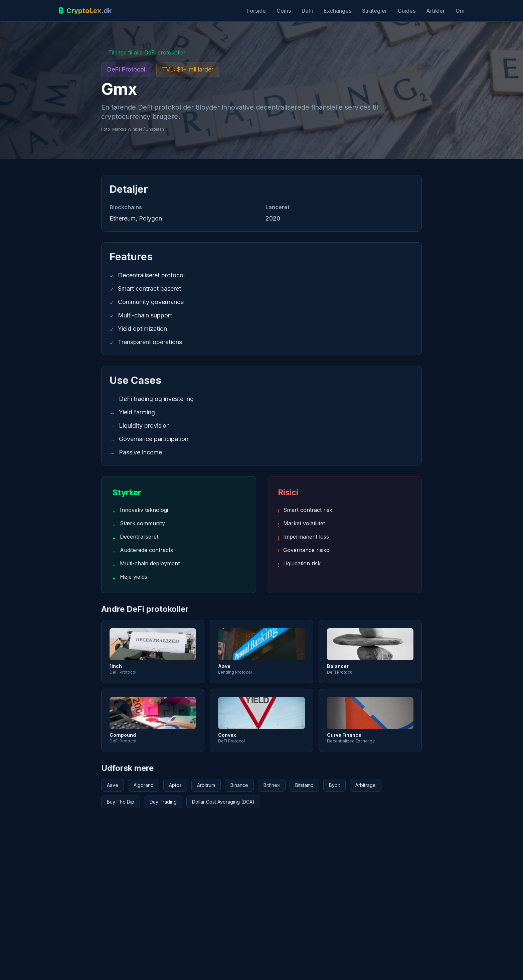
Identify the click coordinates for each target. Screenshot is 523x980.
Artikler (435, 11)
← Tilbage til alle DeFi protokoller (143, 52)
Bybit (334, 785)
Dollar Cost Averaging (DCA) (223, 802)
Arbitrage (366, 785)
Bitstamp (304, 785)
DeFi (307, 11)
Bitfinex (272, 785)
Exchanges (337, 11)
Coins (284, 11)
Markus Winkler (127, 129)
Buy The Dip (121, 802)
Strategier (375, 11)
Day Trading (163, 802)
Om (460, 11)
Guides (407, 11)
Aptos (175, 785)
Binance (239, 785)
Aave (113, 785)
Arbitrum (206, 785)
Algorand (144, 785)
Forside (256, 11)
